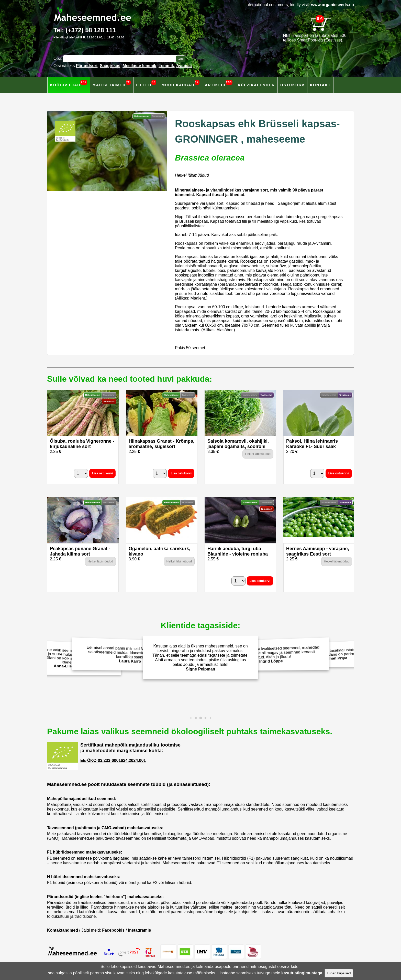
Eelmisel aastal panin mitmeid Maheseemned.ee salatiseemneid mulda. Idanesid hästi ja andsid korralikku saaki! (128, 654)
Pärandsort (87, 66)
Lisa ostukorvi (102, 473)
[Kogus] (81, 473)
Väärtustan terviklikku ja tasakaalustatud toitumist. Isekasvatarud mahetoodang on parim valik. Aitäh (333, 654)
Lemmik (166, 66)
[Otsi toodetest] (181, 59)
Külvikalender (256, 85)
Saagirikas (110, 66)
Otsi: (58, 58)
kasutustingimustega (302, 973)
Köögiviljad (69, 84)
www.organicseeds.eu (333, 5)
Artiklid (219, 84)
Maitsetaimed (112, 84)
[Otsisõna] (121, 59)
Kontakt (320, 85)
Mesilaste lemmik (139, 66)
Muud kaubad (181, 84)
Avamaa (184, 66)
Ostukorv (292, 85)
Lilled (146, 84)
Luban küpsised (339, 973)
